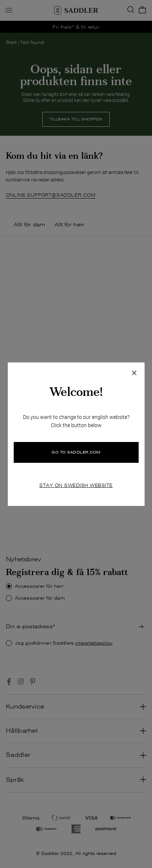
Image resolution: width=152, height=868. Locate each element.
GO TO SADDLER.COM (76, 452)
